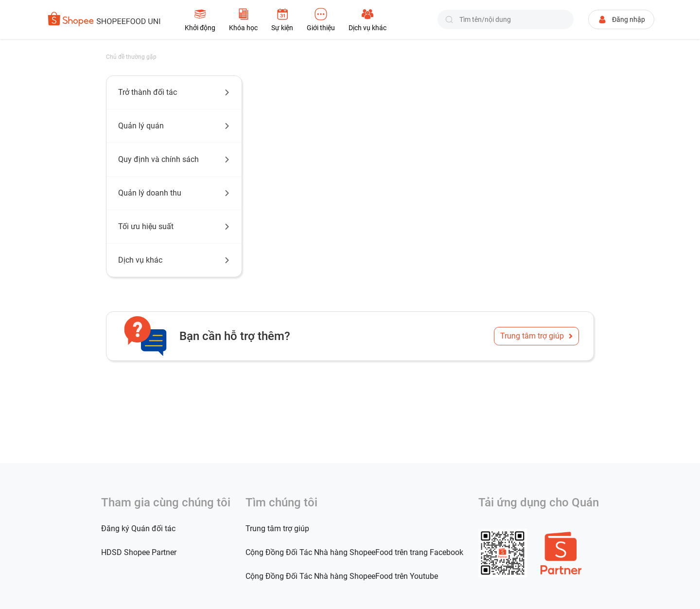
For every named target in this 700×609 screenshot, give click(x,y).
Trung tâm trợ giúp (536, 336)
